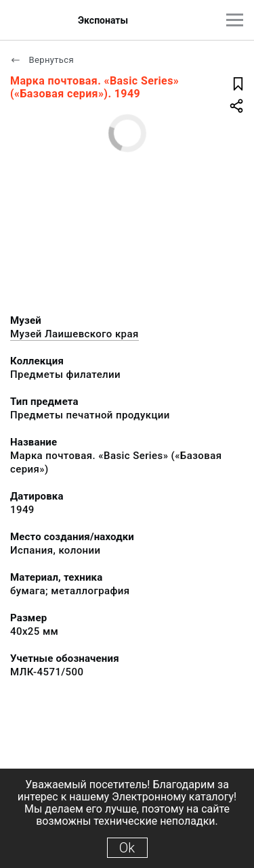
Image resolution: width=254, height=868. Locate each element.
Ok (127, 848)
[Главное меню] (235, 20)
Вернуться (42, 60)
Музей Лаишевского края (75, 334)
